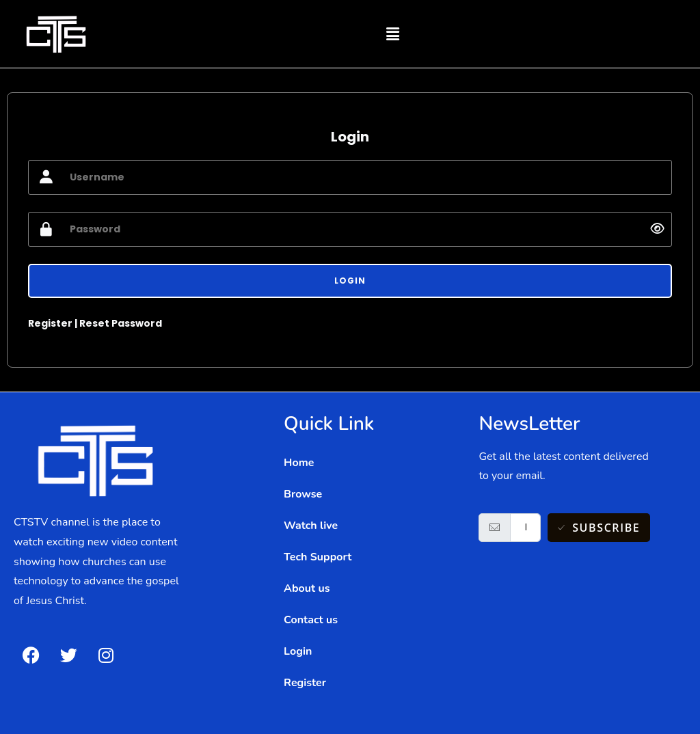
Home (299, 463)
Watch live (311, 526)
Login (298, 651)
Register (50, 323)
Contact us (311, 620)
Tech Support (318, 557)
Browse (303, 494)
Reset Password (121, 323)
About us (307, 588)
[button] (392, 33)
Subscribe (599, 528)
